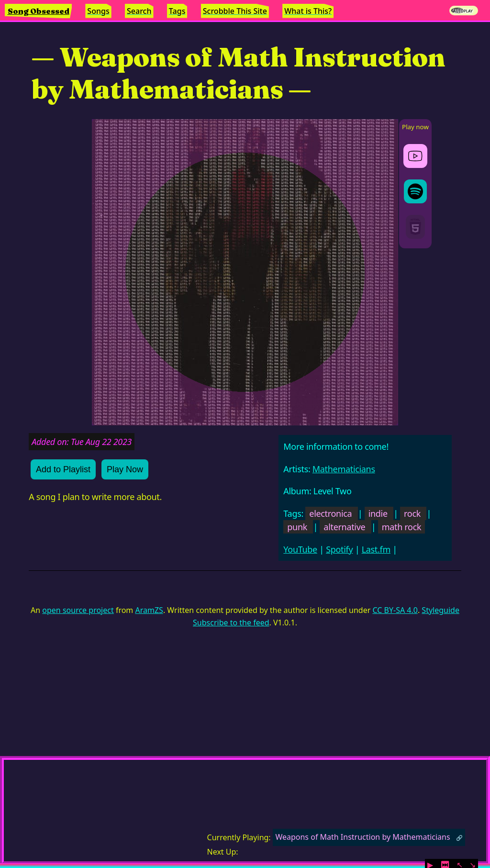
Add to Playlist (63, 469)
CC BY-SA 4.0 (395, 610)
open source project (78, 610)
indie (378, 513)
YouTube (300, 549)
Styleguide (440, 610)
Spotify (339, 549)
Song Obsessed (39, 11)
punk (297, 527)
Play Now (125, 469)
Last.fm (376, 549)
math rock (402, 527)
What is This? (308, 11)
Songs (98, 11)
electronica (330, 513)
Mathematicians (344, 469)
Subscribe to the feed (231, 623)
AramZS (149, 610)
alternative (344, 527)
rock (412, 513)
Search (139, 11)
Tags (177, 11)
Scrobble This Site (235, 11)
